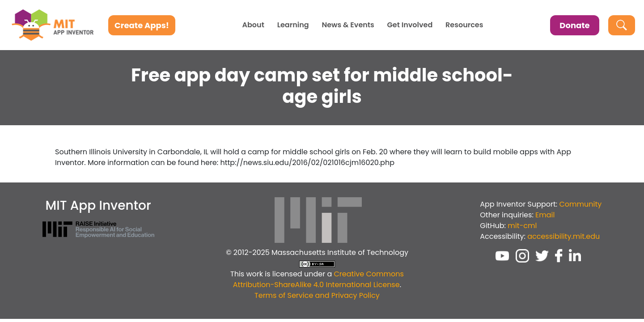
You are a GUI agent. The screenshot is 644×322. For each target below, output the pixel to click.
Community (581, 204)
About (253, 25)
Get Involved (410, 25)
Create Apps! (142, 25)
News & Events (348, 25)
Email (545, 215)
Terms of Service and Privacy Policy (317, 295)
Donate (574, 25)
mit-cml (522, 226)
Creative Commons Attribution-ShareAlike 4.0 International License (318, 279)
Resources (464, 25)
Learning (293, 25)
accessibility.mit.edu (563, 236)
